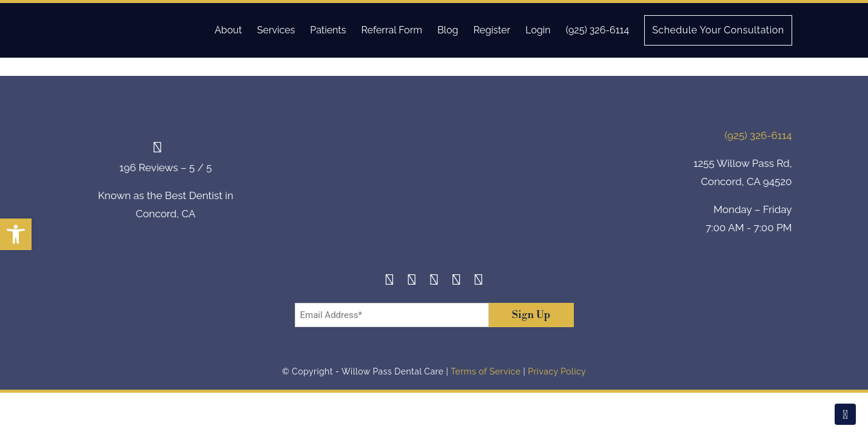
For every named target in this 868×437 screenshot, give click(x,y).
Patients (328, 30)
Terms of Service (486, 371)
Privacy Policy (557, 371)
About (228, 30)
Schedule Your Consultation (718, 30)
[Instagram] (412, 281)
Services (276, 30)
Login (538, 30)
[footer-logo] (434, 184)
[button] (16, 234)
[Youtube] (479, 281)
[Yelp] (456, 281)
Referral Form (392, 30)
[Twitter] (434, 281)
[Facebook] (390, 281)
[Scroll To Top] (845, 414)
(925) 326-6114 (597, 30)
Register (492, 30)
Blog (448, 30)
